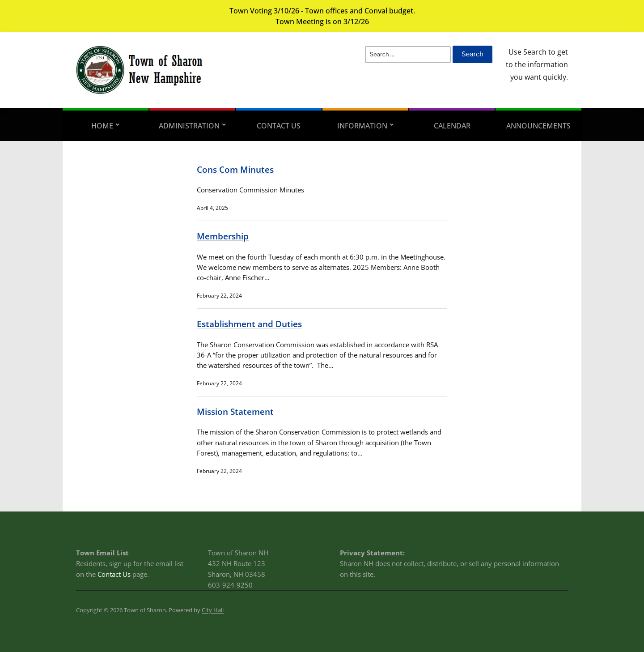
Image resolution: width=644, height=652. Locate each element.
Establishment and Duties (249, 324)
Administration (189, 126)
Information (362, 126)
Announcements (538, 126)
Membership (223, 236)
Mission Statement (235, 411)
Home (102, 126)
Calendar (452, 126)
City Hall (213, 610)
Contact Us (279, 126)
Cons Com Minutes (235, 169)
